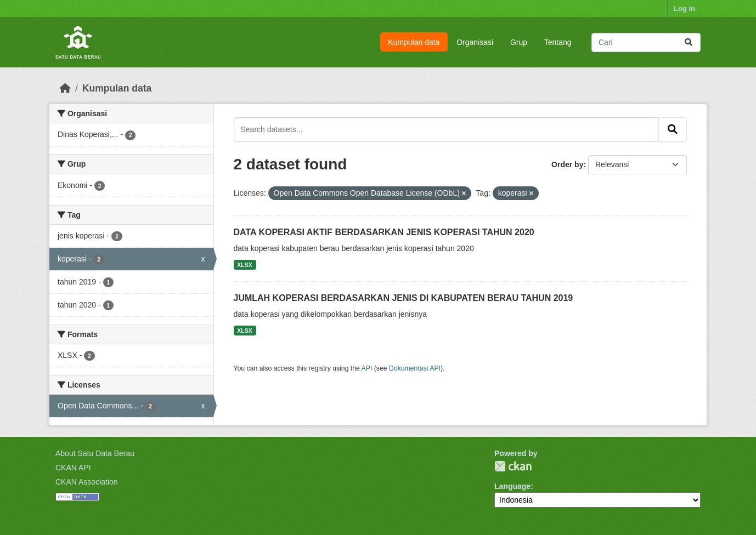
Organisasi (475, 42)
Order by (567, 164)
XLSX (244, 265)
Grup (519, 42)
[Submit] (689, 42)
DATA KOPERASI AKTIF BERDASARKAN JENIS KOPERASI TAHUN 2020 (384, 232)
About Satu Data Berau (95, 453)
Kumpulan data (414, 42)
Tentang (558, 42)
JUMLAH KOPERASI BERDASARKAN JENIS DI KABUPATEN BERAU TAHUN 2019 (404, 298)
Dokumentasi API (415, 368)
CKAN (513, 466)
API (367, 368)
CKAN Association (87, 482)
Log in (684, 8)
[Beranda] (65, 88)
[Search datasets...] (646, 42)
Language (512, 486)
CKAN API (73, 468)
